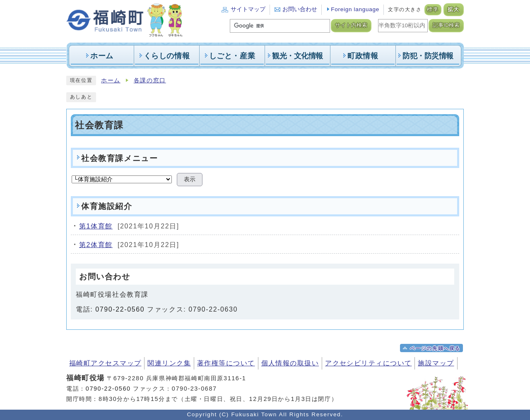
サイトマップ (248, 9)
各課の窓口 (150, 80)
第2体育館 (96, 245)
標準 (433, 10)
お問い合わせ (300, 9)
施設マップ (436, 363)
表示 (190, 179)
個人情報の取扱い (290, 363)
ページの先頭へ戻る (435, 348)
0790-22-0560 (120, 309)
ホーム (111, 80)
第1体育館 (96, 226)
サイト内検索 (351, 25)
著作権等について (226, 363)
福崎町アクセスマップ (105, 363)
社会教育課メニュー (119, 158)
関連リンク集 (169, 363)
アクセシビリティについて (368, 363)
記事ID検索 (446, 25)
